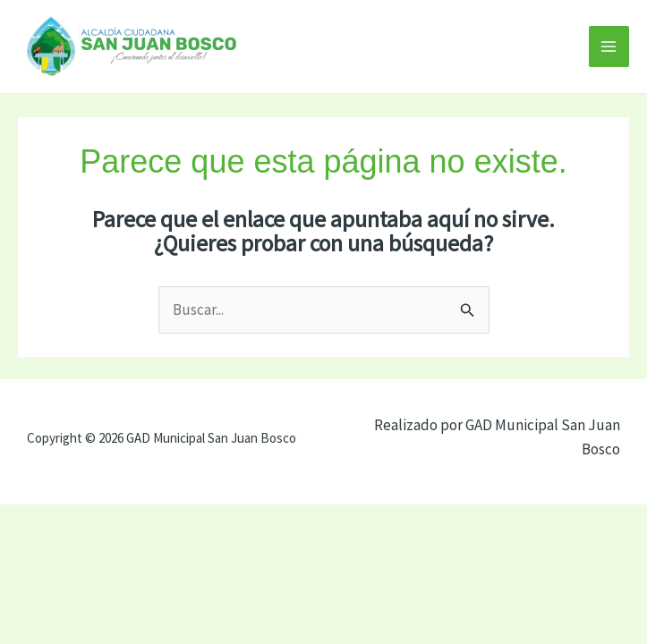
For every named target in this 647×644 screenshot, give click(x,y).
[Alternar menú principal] (609, 47)
